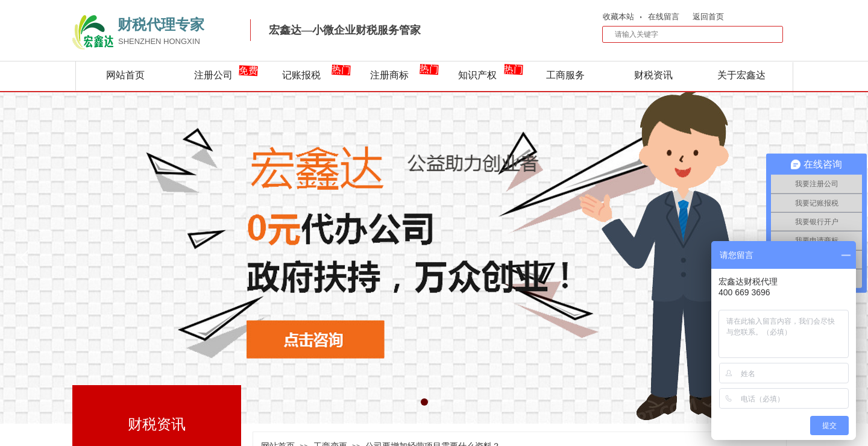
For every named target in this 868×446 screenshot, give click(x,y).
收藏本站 (618, 17)
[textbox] (685, 34)
